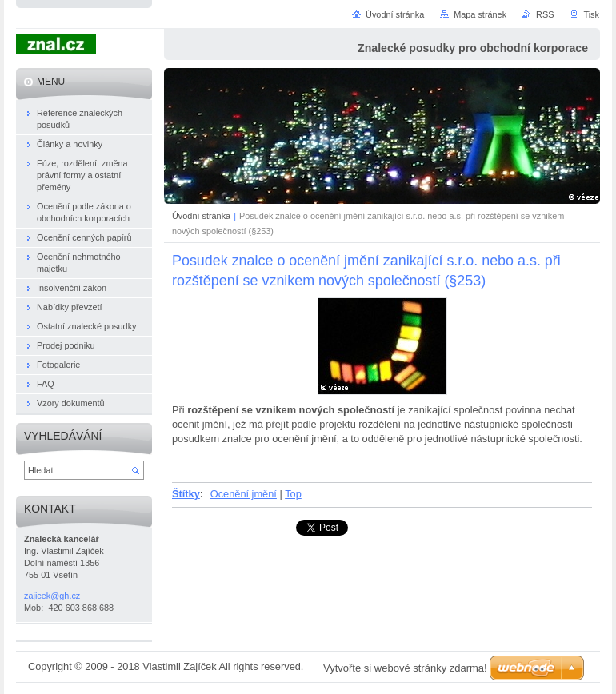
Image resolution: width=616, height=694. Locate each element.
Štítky (186, 494)
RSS (545, 14)
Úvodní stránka (201, 216)
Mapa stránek (480, 14)
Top (293, 494)
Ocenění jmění (244, 494)
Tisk (591, 14)
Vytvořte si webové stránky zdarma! (405, 668)
